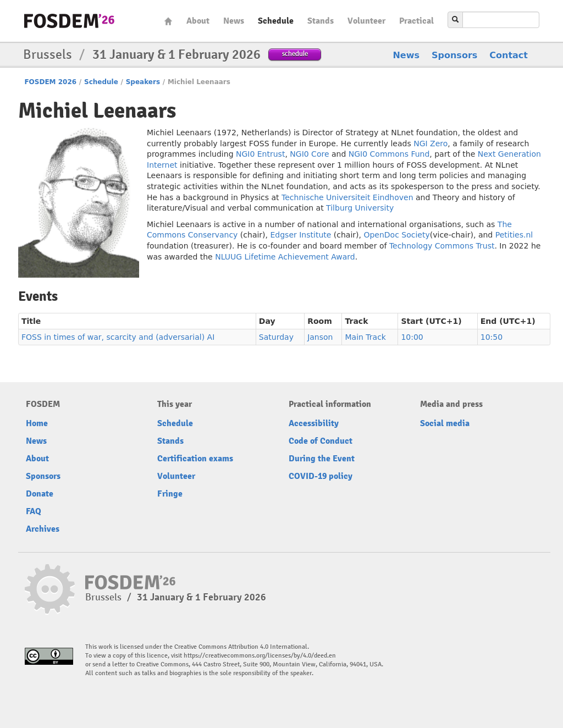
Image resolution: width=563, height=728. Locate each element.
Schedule (276, 21)
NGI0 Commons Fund (389, 154)
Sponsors (454, 55)
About (198, 21)
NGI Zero (430, 144)
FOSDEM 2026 (50, 82)
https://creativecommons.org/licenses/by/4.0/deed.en (260, 656)
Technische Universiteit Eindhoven (347, 197)
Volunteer (366, 21)
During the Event (322, 459)
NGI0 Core (309, 154)
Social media (445, 423)
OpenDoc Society (396, 235)
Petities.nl (514, 235)
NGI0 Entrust (260, 154)
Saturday (276, 337)
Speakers (143, 82)
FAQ (34, 511)
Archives (43, 529)
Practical (416, 21)
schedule (295, 54)
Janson (320, 337)
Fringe (170, 494)
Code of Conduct (321, 441)
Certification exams (195, 459)
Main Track (365, 337)
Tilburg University (360, 208)
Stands (321, 21)
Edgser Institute (300, 235)
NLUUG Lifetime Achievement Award (285, 257)
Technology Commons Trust (442, 246)
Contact (509, 55)
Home (168, 21)
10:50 (492, 337)
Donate (40, 494)
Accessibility (314, 423)
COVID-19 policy (321, 476)
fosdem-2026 (69, 21)
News (234, 21)
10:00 (412, 337)
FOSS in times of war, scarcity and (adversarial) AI (118, 337)
